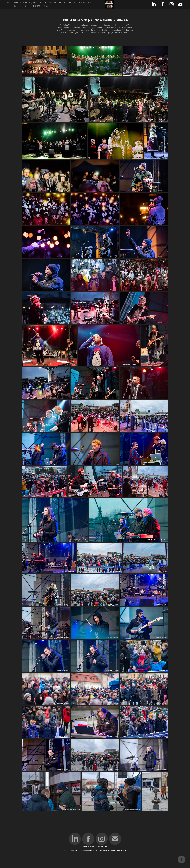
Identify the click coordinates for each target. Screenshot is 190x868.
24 (45, 2)
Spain (28, 6)
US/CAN (37, 6)
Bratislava (18, 6)
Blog (46, 6)
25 (40, 2)
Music (90, 2)
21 (60, 2)
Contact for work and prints (24, 2)
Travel (8, 6)
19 (70, 2)
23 (50, 2)
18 (75, 2)
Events (82, 2)
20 (65, 2)
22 (55, 2)
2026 (8, 2)
